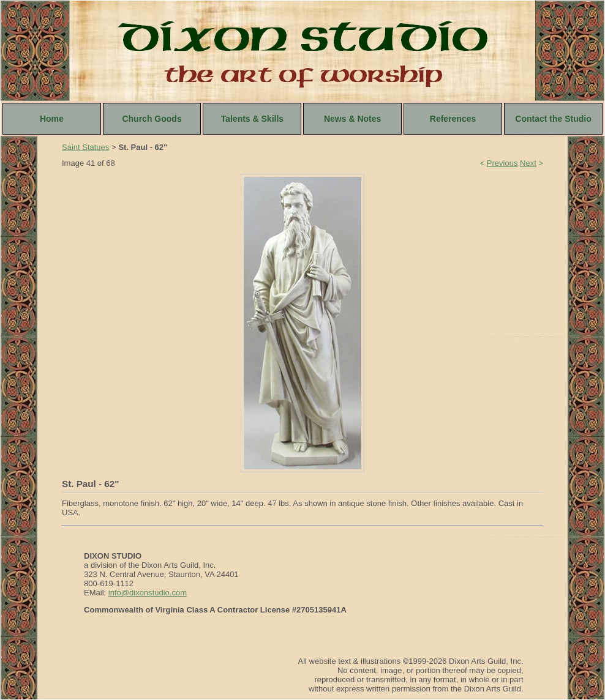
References (453, 119)
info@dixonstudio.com (148, 593)
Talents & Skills (252, 119)
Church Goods (152, 119)
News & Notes (352, 119)
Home (52, 119)
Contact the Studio (553, 119)
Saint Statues (85, 147)
